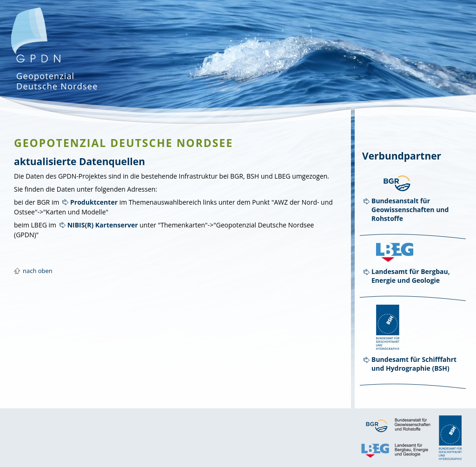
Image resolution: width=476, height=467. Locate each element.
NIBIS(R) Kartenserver (103, 225)
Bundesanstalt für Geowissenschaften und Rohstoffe (410, 210)
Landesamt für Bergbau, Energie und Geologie (411, 276)
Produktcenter (94, 202)
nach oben (38, 271)
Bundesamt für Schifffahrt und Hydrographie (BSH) (414, 364)
